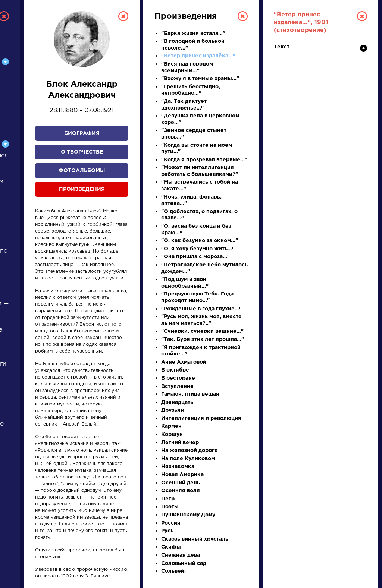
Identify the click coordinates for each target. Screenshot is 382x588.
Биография (82, 133)
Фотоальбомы (82, 171)
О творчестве (82, 152)
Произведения (82, 189)
